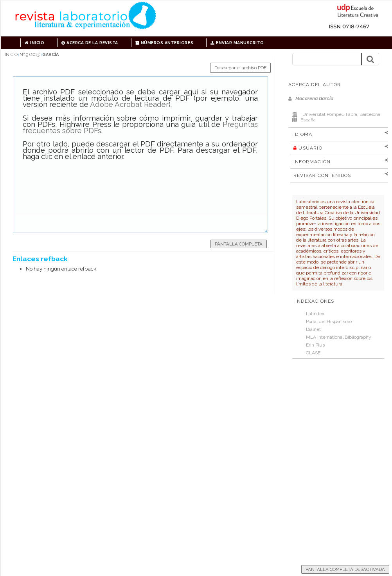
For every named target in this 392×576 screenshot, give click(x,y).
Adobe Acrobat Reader (129, 104)
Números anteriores (164, 43)
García (50, 55)
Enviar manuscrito (237, 43)
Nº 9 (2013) (30, 55)
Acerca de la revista (90, 43)
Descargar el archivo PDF (240, 68)
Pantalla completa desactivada (345, 569)
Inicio (34, 43)
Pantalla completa (239, 244)
